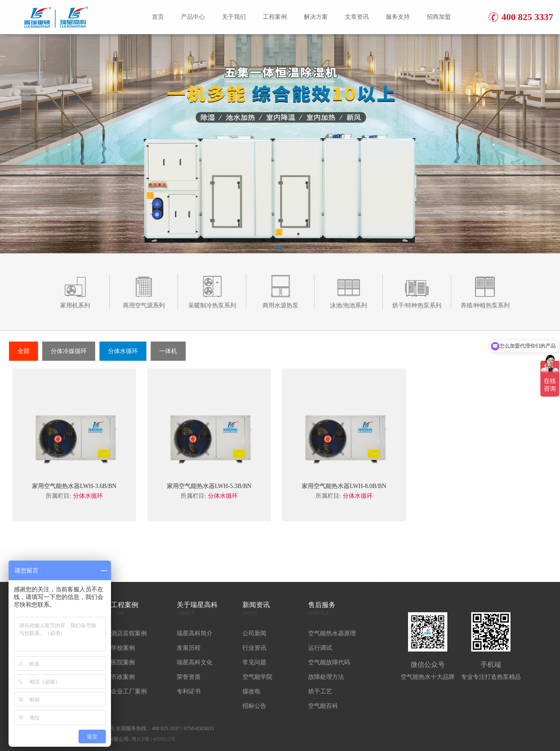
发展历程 (189, 648)
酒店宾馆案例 (129, 633)
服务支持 (398, 17)
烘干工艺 (320, 691)
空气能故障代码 (329, 662)
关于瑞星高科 (205, 609)
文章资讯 (357, 17)
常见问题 (254, 662)
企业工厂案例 (129, 691)
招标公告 (254, 706)
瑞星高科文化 (195, 662)
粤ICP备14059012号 (153, 739)
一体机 (168, 351)
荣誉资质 (189, 677)
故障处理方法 (326, 677)
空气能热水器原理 (332, 633)
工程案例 (275, 17)
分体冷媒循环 (69, 351)
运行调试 (320, 648)
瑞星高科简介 (195, 633)
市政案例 (123, 677)
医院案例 (123, 662)
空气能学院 (257, 677)
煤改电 (251, 691)
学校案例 (123, 648)
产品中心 (193, 17)
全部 (23, 351)
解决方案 (316, 17)
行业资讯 (254, 648)
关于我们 (234, 17)
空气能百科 (323, 706)
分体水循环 (123, 351)
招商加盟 (439, 17)
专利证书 (189, 691)
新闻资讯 (271, 609)
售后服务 (337, 609)
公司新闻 (254, 633)
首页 (158, 17)
